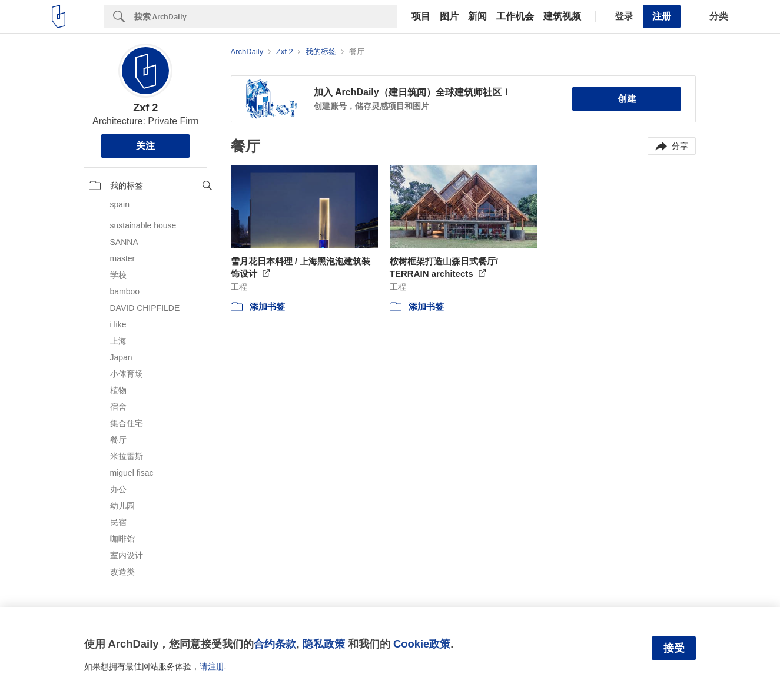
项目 (421, 16)
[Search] (266, 16)
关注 (145, 146)
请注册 (212, 666)
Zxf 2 (145, 108)
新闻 (477, 16)
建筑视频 (562, 16)
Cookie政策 (422, 644)
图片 (449, 16)
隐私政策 (324, 644)
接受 (674, 648)
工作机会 (515, 16)
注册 (662, 16)
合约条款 (275, 644)
